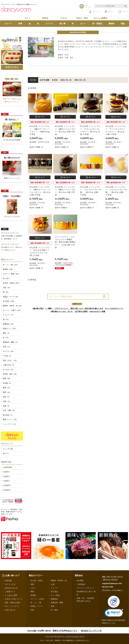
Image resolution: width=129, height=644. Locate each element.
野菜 (20, 24)
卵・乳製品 (97, 24)
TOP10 (64, 18)
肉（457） (7, 278)
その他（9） (7, 356)
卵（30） (6, 292)
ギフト (28, 18)
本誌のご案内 (82, 18)
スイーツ (49, 24)
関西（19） (7, 392)
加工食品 (54, 592)
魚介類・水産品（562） (12, 283)
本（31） (6, 338)
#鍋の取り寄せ (38, 308)
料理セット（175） (10, 329)
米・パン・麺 (36, 603)
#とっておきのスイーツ (114, 308)
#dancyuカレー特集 (97, 311)
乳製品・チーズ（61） (11, 297)
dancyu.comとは (11, 588)
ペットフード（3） (10, 424)
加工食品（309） (9, 301)
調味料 (112, 24)
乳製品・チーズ (37, 606)
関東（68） (7, 379)
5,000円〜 (6, 476)
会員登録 (8, 581)
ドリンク (54, 588)
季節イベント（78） (10, 419)
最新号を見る (12, 67)
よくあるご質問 (11, 595)
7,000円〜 (6, 481)
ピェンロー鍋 (8, 449)
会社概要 (80, 581)
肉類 (32, 584)
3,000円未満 (7, 467)
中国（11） (7, 401)
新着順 (55, 80)
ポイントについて (12, 606)
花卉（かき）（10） (10, 360)
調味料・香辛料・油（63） (13, 306)
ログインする (10, 584)
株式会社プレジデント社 (91, 631)
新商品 (45, 18)
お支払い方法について (14, 599)
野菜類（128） (8, 269)
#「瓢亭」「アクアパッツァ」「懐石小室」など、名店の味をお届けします (74, 308)
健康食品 (54, 599)
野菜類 (33, 595)
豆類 (32, 610)
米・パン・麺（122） (11, 265)
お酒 (53, 584)
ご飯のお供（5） (9, 365)
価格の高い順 (80, 80)
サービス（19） (9, 351)
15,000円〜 (7, 490)
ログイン (94, 12)
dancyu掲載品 (101, 18)
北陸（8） (7, 397)
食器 (53, 606)
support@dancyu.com (112, 583)
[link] (114, 613)
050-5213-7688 (107, 587)
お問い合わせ (10, 610)
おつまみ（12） (9, 370)
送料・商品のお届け (13, 603)
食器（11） (7, 347)
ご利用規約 (81, 584)
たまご (33, 588)
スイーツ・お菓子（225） (12, 310)
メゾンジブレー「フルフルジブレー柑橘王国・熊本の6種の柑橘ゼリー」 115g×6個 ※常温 (65, 242)
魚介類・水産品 (37, 581)
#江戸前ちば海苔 (81, 311)
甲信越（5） (7, 383)
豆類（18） (7, 288)
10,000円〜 (7, 485)
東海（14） (7, 388)
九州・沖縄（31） (9, 410)
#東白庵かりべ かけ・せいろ (62, 311)
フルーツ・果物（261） (12, 274)
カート (123, 12)
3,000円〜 (6, 472)
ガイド (109, 12)
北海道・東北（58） (10, 374)
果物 (32, 592)
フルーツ (8, 24)
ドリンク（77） (9, 315)
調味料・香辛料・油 (59, 581)
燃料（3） (7, 333)
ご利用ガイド (10, 592)
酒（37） (6, 319)
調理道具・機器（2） (11, 342)
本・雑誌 (54, 610)
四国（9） (7, 406)
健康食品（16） (9, 324)
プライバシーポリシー (85, 588)
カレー (83, 24)
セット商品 (55, 595)
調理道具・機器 (57, 603)
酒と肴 (62, 24)
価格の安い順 (66, 80)
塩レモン (6, 453)
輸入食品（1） (8, 415)
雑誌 (123, 24)
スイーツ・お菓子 (37, 599)
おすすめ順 (44, 80)
